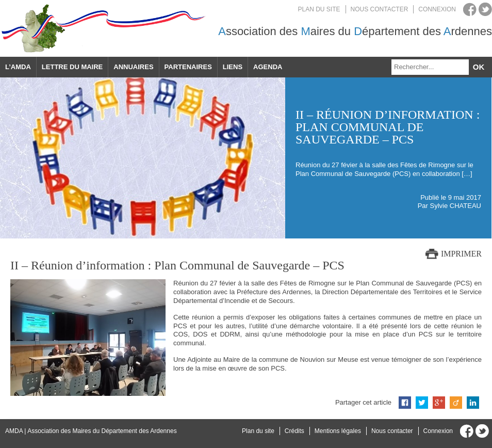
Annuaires (133, 67)
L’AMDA (18, 67)
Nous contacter (380, 9)
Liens (233, 67)
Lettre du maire (72, 67)
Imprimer (461, 254)
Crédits (294, 431)
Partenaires (188, 67)
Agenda (268, 67)
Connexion (437, 9)
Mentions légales (338, 431)
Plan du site (319, 9)
